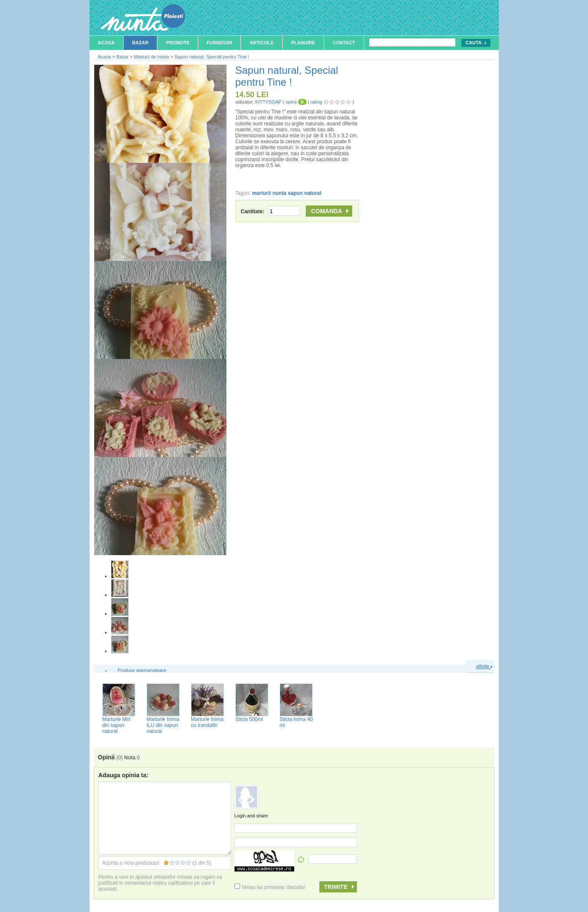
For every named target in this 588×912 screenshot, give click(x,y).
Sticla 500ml (249, 719)
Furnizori (220, 43)
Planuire (303, 43)
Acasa (106, 43)
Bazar (140, 43)
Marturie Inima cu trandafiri (207, 722)
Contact (344, 43)
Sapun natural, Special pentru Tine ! (212, 57)
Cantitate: (271, 211)
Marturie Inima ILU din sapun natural (163, 725)
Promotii (177, 43)
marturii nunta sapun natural (287, 193)
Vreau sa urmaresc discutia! (270, 887)
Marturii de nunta (152, 57)
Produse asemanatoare (142, 670)
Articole (261, 43)
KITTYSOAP (269, 102)
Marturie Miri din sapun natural (117, 725)
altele (484, 666)
